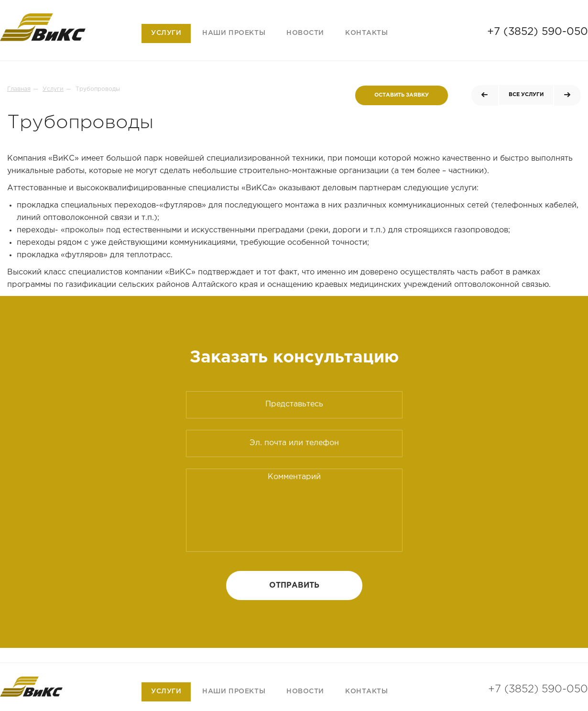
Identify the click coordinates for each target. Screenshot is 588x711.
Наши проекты (234, 33)
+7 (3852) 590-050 (538, 32)
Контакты (366, 33)
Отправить (294, 585)
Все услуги (526, 95)
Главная (19, 89)
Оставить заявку (402, 95)
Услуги (166, 33)
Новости (305, 33)
